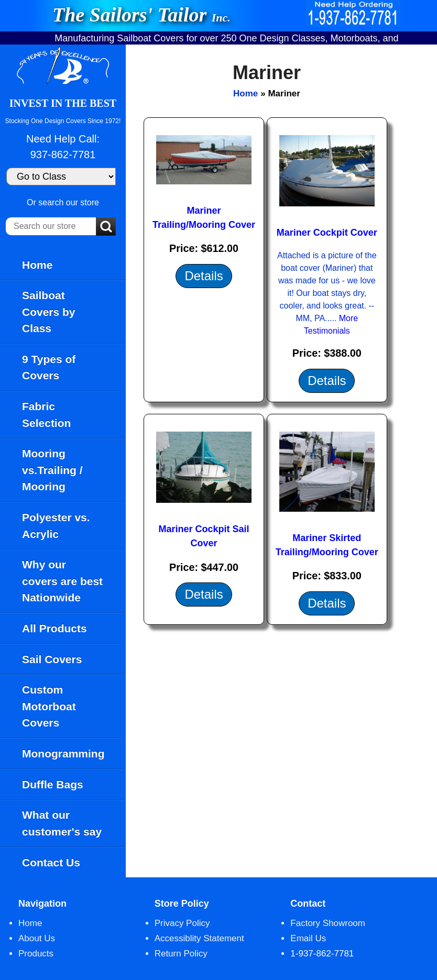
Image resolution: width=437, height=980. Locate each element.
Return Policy (181, 954)
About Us (37, 938)
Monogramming (63, 753)
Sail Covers (52, 659)
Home (37, 265)
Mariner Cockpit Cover (327, 233)
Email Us (308, 938)
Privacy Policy (182, 923)
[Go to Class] (61, 177)
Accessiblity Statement (199, 938)
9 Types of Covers (49, 367)
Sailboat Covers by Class (49, 312)
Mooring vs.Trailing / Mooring (52, 470)
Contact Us (51, 862)
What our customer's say (62, 823)
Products (36, 954)
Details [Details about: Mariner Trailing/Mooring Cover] (204, 276)
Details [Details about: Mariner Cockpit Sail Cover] (204, 594)
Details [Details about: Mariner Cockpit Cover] (327, 381)
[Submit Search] (106, 227)
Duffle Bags (53, 784)
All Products (54, 628)
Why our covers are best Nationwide (62, 581)
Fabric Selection (46, 415)
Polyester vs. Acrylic (56, 526)
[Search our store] (51, 226)
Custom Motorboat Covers (49, 706)
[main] (281, 461)
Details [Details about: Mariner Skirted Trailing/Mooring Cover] (327, 603)
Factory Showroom (328, 923)
